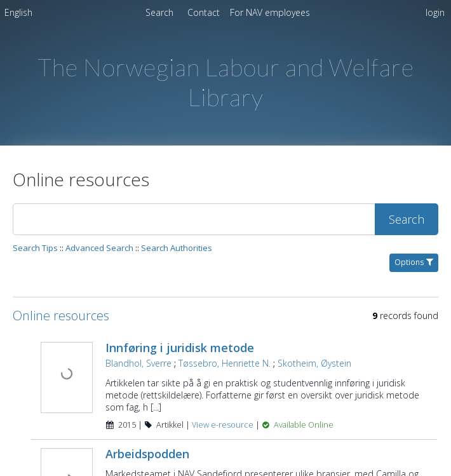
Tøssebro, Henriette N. (225, 363)
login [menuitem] (435, 12)
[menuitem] (18, 15)
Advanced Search (99, 248)
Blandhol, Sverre (138, 363)
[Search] (194, 219)
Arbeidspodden (147, 454)
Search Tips (35, 248)
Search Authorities (177, 248)
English (18, 12)
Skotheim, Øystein (314, 363)
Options (414, 262)
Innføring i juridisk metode (180, 348)
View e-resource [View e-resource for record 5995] (224, 425)
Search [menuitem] (159, 12)
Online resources (61, 316)
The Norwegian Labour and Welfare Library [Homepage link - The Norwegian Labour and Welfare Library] (226, 82)
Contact (205, 12)
